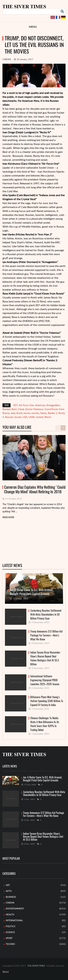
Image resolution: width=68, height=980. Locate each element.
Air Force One (26, 405)
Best (14, 409)
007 (16, 405)
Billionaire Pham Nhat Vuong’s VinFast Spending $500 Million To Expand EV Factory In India (47, 701)
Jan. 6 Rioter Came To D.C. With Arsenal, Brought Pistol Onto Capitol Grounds (43, 779)
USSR (31, 417)
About (6, 972)
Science (10, 932)
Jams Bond (16, 413)
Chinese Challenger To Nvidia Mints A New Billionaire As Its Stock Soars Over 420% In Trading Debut (45, 724)
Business (11, 897)
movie (27, 413)
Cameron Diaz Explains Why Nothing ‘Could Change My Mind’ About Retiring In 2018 (35, 490)
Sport (9, 938)
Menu (33, 27)
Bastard (7, 409)
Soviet (18, 417)
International (14, 921)
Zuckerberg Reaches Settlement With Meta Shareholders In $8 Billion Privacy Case (46, 615)
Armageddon (53, 405)
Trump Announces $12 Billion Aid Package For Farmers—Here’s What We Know (46, 635)
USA (25, 417)
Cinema (7, 60)
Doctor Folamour (34, 409)
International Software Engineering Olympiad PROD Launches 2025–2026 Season (45, 680)
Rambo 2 (53, 413)
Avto (9, 891)
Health (10, 915)
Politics (10, 927)
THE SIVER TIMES (36, 966)
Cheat (21, 409)
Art (8, 885)
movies (35, 413)
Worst (48, 417)
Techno (10, 944)
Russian (9, 417)
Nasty (43, 413)
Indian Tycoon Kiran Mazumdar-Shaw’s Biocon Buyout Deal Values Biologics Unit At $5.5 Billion (46, 658)
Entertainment (15, 909)
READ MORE (8, 517)
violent (39, 417)
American (40, 405)
